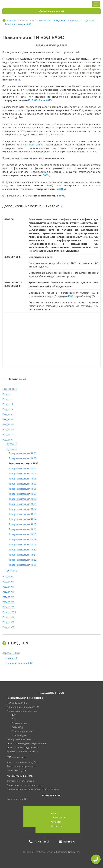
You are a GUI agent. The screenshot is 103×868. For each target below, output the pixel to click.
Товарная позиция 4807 (23, 484)
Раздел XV (8, 597)
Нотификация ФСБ (17, 703)
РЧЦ (14, 719)
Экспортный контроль (19, 739)
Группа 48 (11, 449)
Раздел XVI (8, 602)
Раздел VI (8, 419)
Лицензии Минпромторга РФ (23, 707)
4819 (37, 100)
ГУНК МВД (17, 727)
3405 (62, 189)
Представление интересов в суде (25, 785)
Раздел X (7, 440)
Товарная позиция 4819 (23, 544)
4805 (61, 196)
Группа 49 (11, 571)
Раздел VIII (8, 429)
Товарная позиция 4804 (23, 468)
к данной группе (90, 69)
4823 (49, 100)
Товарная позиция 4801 (23, 453)
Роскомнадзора (20, 723)
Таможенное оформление (21, 766)
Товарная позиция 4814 (23, 519)
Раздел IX (8, 434)
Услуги (55, 813)
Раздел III (8, 404)
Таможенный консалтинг (20, 781)
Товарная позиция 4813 (23, 514)
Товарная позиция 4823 (23, 565)
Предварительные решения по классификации (33, 789)
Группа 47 (11, 444)
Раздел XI (8, 576)
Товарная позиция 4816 (23, 529)
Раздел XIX (8, 617)
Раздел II (7, 399)
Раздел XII (8, 582)
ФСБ (14, 715)
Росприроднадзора (22, 731)
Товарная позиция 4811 (23, 504)
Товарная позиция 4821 (23, 555)
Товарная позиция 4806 (23, 479)
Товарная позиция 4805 (23, 473)
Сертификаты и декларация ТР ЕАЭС (27, 744)
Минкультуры (19, 735)
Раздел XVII (9, 607)
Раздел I (7, 394)
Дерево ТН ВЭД (11, 653)
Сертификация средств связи (23, 747)
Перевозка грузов (16, 770)
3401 (49, 185)
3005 (46, 175)
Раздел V (7, 414)
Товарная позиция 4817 (23, 534)
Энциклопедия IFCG (18, 799)
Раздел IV (8, 409)
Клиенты (56, 822)
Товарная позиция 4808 (23, 489)
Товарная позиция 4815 (23, 524)
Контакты (56, 826)
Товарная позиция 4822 (23, 560)
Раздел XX (8, 622)
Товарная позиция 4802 (23, 458)
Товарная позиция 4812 (23, 509)
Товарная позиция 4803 (19, 663)
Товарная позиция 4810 (23, 499)
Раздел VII (8, 424)
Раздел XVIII (9, 612)
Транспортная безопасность (22, 752)
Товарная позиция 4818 (23, 539)
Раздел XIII (8, 587)
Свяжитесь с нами (52, 11)
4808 (70, 296)
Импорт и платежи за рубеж (22, 762)
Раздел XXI (8, 627)
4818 (17, 80)
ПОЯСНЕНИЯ (10, 389)
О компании (58, 817)
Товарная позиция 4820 (23, 550)
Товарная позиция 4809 (23, 494)
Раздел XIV (8, 592)
